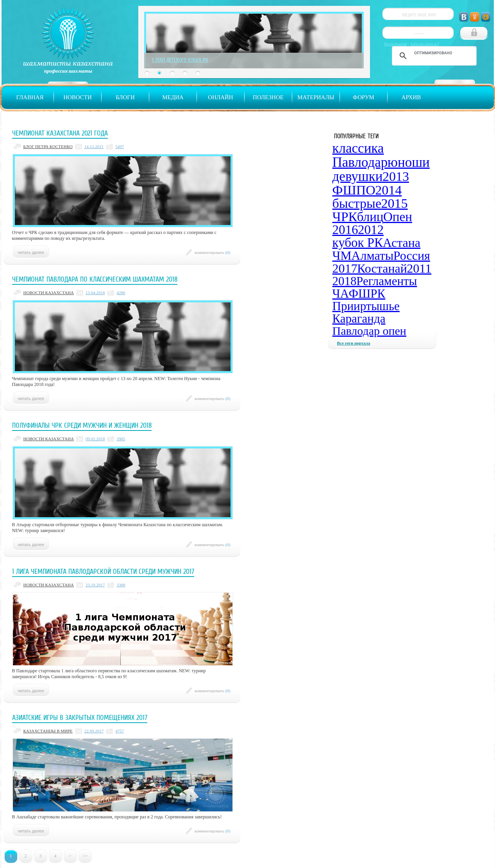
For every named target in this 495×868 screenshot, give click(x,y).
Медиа (173, 97)
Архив (411, 97)
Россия (412, 255)
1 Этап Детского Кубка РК (180, 60)
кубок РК (358, 243)
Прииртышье (366, 306)
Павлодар (360, 162)
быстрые (357, 203)
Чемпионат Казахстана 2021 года (60, 133)
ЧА (341, 294)
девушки (358, 176)
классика (358, 148)
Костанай (382, 268)
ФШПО (354, 190)
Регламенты (387, 281)
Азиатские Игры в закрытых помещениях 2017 (80, 718)
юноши (409, 162)
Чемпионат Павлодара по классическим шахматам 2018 (95, 279)
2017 (345, 268)
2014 (388, 190)
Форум (364, 97)
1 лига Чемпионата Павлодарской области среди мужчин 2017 (103, 572)
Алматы (372, 255)
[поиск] (433, 53)
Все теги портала (354, 343)
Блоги (125, 97)
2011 (419, 268)
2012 (371, 230)
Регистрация (396, 44)
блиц (370, 217)
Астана (402, 243)
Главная (30, 97)
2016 (345, 230)
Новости (78, 97)
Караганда (359, 319)
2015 (395, 203)
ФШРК (367, 294)
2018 (345, 281)
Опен (398, 217)
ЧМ (342, 255)
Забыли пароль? (425, 44)
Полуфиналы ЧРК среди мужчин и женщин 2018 (82, 425)
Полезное (268, 97)
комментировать (213, 252)
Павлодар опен (369, 331)
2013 (396, 176)
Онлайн (220, 97)
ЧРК (345, 217)
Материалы (316, 97)
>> (85, 856)
